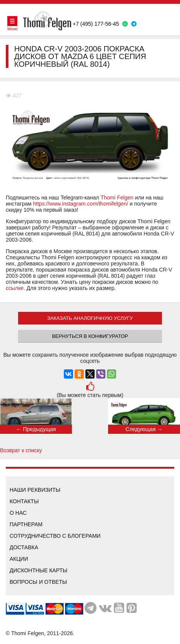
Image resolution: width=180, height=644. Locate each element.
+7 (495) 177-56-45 (96, 24)
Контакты (24, 501)
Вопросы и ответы (38, 582)
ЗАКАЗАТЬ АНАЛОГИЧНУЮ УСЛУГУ (90, 318)
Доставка (24, 547)
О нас (18, 513)
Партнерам (26, 524)
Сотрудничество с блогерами (55, 536)
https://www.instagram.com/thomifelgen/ (81, 204)
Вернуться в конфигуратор (90, 336)
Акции (19, 559)
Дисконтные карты (38, 570)
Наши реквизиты (35, 490)
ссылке (15, 288)
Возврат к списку (21, 450)
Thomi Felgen (117, 198)
